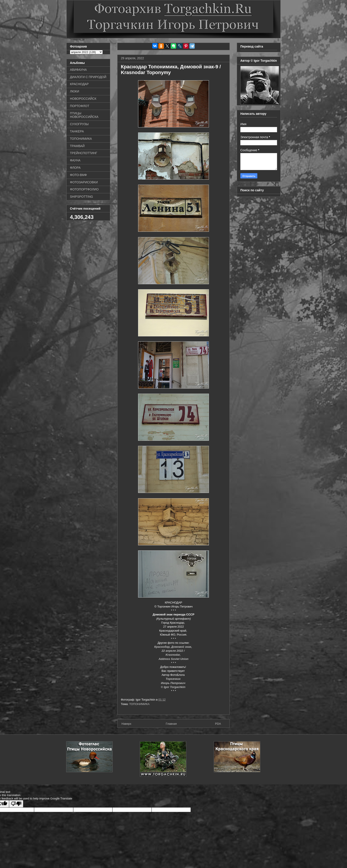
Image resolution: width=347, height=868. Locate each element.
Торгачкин (173, 679)
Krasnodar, (173, 655)
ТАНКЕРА (77, 131)
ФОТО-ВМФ (78, 175)
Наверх (126, 724)
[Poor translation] (16, 804)
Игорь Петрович (173, 683)
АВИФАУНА (78, 70)
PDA (218, 724)
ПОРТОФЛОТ (80, 106)
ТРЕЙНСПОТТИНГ (84, 153)
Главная (171, 724)
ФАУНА (75, 160)
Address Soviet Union (173, 659)
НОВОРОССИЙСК (83, 99)
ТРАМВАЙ (77, 146)
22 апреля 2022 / (173, 651)
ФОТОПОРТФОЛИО (84, 189)
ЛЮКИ (75, 91)
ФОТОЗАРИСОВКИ (84, 182)
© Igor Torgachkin (174, 687)
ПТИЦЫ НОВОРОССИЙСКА (84, 115)
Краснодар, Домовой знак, (173, 647)
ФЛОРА (75, 168)
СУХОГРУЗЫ (79, 124)
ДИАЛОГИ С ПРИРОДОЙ (88, 77)
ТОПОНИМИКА (139, 704)
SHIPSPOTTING (81, 197)
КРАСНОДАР (79, 84)
